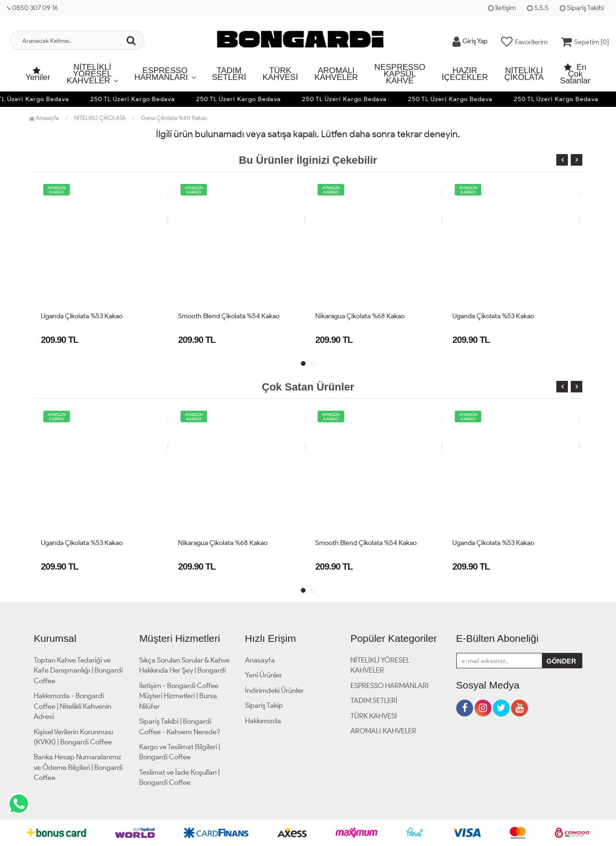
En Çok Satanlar (575, 74)
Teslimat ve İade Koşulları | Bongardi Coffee (179, 777)
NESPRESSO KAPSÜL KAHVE (400, 74)
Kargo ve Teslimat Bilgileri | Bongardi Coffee (180, 752)
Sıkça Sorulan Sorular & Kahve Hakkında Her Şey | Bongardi (184, 665)
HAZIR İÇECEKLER (465, 74)
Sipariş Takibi (582, 8)
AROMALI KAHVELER (336, 74)
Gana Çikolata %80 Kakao (174, 118)
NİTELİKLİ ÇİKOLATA (524, 74)
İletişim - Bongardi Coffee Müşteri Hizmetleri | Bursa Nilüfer (179, 696)
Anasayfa (44, 118)
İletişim (502, 8)
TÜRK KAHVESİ (280, 74)
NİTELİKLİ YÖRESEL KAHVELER (89, 74)
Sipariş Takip (264, 705)
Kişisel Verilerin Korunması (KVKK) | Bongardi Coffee (73, 737)
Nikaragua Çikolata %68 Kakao (360, 316)
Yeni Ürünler (263, 675)
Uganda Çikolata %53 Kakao (82, 316)
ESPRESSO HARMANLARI (161, 74)
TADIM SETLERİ (229, 74)
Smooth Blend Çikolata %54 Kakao (229, 316)
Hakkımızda (263, 721)
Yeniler (38, 75)
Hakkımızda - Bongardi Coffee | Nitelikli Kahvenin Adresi (72, 706)
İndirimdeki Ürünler (274, 690)
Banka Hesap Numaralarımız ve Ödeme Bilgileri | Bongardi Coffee (78, 767)
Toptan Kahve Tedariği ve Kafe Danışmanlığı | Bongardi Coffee (78, 670)
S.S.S (538, 8)
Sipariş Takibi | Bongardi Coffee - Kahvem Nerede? (180, 726)
